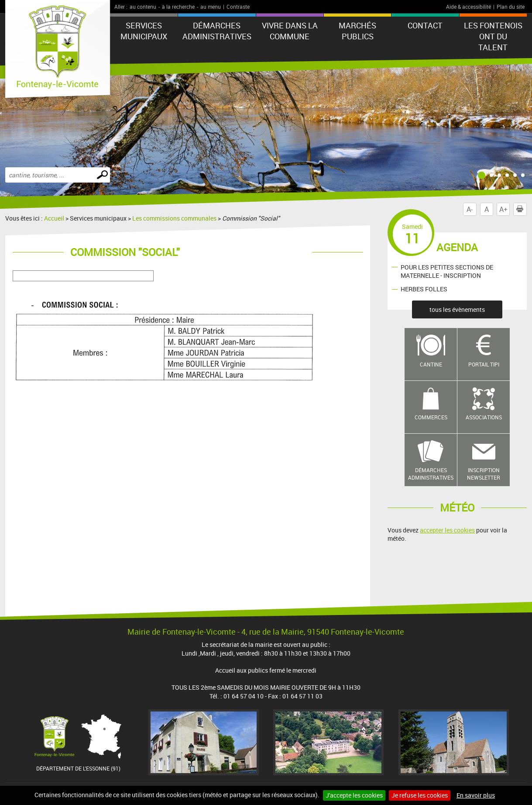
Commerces (431, 417)
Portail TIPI (484, 364)
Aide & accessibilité (469, 7)
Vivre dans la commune (290, 31)
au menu (211, 7)
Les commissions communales (174, 218)
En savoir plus (476, 795)
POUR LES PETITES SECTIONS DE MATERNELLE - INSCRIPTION (447, 271)
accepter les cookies (447, 530)
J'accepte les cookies (354, 795)
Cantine (431, 364)
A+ (503, 209)
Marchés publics (357, 31)
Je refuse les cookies (420, 795)
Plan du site (511, 7)
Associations (484, 417)
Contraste (238, 7)
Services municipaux (144, 31)
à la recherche (178, 7)
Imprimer (522, 209)
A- (470, 209)
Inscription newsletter (484, 474)
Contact (425, 25)
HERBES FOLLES (424, 289)
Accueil (54, 218)
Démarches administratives (217, 31)
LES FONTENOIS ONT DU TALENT (493, 36)
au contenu (143, 7)
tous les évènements (457, 309)
